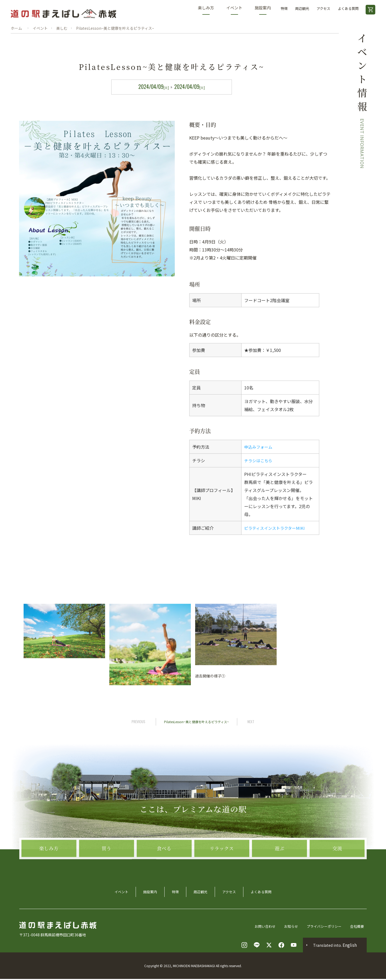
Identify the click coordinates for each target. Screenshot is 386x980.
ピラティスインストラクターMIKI (276, 528)
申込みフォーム (259, 447)
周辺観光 (302, 8)
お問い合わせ (262, 927)
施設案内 (263, 10)
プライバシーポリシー (324, 927)
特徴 (284, 8)
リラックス (222, 871)
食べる (164, 871)
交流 (337, 871)
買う (106, 871)
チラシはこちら (259, 460)
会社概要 (359, 927)
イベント (234, 10)
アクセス (323, 8)
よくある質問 (348, 8)
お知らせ (289, 927)
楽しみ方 (206, 10)
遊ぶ (280, 871)
